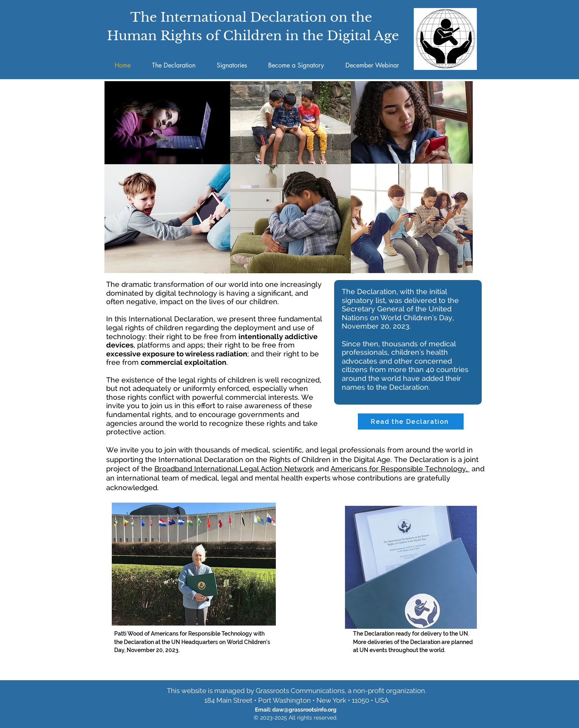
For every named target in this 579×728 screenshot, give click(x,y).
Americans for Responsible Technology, (400, 469)
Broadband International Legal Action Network (234, 469)
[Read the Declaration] (411, 421)
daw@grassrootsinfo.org (304, 710)
